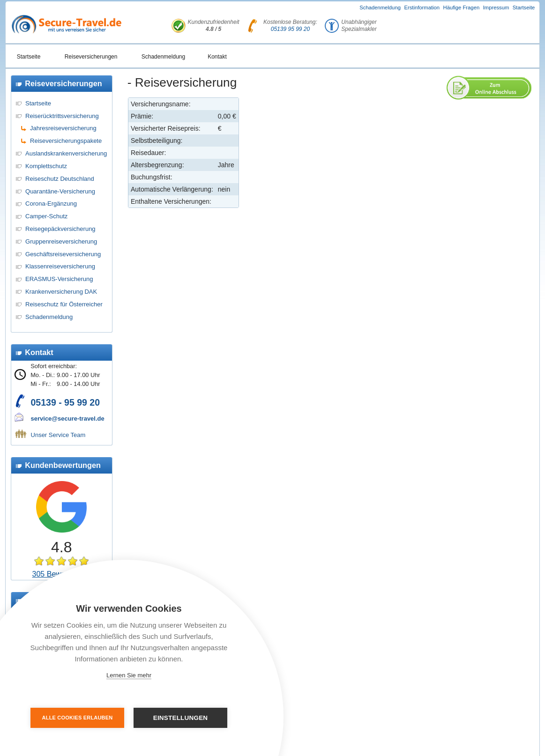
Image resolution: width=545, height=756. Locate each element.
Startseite (524, 7)
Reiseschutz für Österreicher (64, 304)
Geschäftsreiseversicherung (63, 254)
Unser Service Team (58, 435)
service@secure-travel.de (68, 419)
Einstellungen (181, 718)
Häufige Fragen (462, 7)
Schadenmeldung (380, 7)
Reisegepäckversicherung (60, 229)
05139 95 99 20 (290, 29)
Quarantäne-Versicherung (60, 191)
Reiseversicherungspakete (66, 141)
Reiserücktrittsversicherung (62, 116)
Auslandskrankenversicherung (66, 153)
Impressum (496, 7)
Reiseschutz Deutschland (60, 179)
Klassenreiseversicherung (60, 266)
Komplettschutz (46, 166)
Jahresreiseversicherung (63, 128)
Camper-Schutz (46, 216)
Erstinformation (422, 7)
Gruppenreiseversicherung (61, 241)
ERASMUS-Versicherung (59, 279)
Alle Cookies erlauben (78, 718)
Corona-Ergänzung (51, 204)
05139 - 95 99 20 (65, 402)
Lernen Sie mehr (129, 675)
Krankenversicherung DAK (61, 292)
